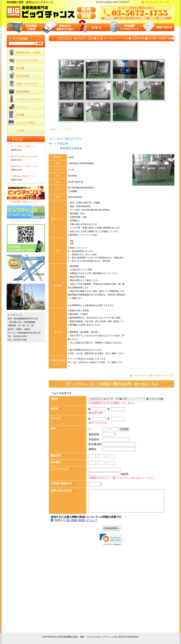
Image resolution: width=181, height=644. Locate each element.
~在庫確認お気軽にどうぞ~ (24, 176)
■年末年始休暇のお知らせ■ (24, 156)
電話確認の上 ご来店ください (25, 166)
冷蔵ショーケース (27, 84)
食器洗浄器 (23, 76)
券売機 (20, 115)
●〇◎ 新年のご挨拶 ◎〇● (23, 146)
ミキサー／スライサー (29, 99)
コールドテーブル (27, 60)
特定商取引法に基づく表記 (158, 2)
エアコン (21, 107)
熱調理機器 (23, 91)
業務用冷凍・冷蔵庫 (28, 53)
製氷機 (20, 68)
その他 (20, 130)
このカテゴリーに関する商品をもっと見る (153, 376)
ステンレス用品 (25, 123)
